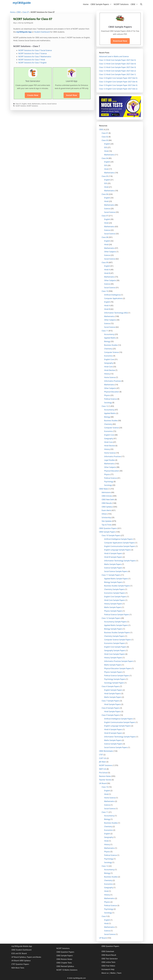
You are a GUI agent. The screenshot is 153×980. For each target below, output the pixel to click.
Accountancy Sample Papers (115, 622)
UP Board (103, 938)
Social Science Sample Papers (116, 571)
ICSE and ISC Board (19, 953)
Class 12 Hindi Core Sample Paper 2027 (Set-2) (117, 71)
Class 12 (105, 406)
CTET (101, 755)
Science (44, 104)
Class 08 (105, 237)
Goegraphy (109, 438)
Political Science (111, 399)
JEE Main (102, 762)
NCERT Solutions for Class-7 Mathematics (35, 57)
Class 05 (105, 176)
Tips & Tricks (107, 525)
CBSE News (104, 489)
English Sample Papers (113, 690)
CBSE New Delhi (108, 500)
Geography (109, 363)
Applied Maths (110, 338)
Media (113, 973)
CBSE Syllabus (107, 507)
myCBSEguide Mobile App (22, 946)
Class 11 (105, 331)
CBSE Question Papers (108, 528)
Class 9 (104, 916)
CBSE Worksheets (106, 751)
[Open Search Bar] (141, 4)
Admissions (106, 492)
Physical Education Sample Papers (118, 668)
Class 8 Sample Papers (111, 708)
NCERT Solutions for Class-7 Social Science (35, 50)
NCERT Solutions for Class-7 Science (33, 53)
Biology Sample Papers (113, 582)
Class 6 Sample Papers (111, 686)
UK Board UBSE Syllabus (21, 961)
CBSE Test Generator (110, 959)
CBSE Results (107, 503)
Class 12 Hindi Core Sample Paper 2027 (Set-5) (117, 60)
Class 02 (105, 137)
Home (86, 4)
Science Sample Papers (113, 568)
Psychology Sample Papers (115, 679)
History (107, 374)
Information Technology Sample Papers (120, 561)
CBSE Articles (107, 496)
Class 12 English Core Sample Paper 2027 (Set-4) (118, 82)
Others (104, 514)
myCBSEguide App (24, 32)
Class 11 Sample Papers (111, 575)
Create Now (33, 95)
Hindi (29, 104)
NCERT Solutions (121, 4)
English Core (109, 359)
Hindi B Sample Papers (113, 557)
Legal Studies (110, 460)
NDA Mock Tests (18, 968)
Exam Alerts (106, 510)
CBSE (135, 4)
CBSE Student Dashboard (21, 950)
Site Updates (107, 521)
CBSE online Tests (108, 962)
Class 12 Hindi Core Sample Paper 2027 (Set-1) (117, 74)
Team (119, 973)
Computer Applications (113, 298)
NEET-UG (103, 769)
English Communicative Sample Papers (120, 546)
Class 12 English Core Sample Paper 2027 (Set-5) (118, 78)
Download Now (120, 41)
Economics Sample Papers (115, 593)
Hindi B (107, 273)
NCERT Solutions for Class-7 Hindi (32, 60)
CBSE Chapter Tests (64, 963)
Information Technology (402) (116, 313)
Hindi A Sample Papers (113, 553)
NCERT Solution (21, 106)
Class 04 (105, 158)
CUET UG (103, 758)
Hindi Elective (110, 370)
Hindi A (107, 270)
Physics (107, 395)
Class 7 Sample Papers (111, 701)
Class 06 (105, 194)
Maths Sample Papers (113, 564)
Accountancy (109, 334)
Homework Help (108, 969)
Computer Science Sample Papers (118, 640)
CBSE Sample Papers (102, 4)
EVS (106, 147)
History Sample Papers (113, 604)
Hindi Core (108, 367)
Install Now (72, 95)
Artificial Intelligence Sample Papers (118, 539)
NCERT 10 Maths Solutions (67, 970)
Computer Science (111, 352)
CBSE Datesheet (108, 951)
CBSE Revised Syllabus (65, 966)
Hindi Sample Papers (112, 694)
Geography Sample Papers (115, 650)
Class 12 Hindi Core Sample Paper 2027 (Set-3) (117, 67)
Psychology (109, 482)
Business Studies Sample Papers (117, 586)
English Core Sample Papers (115, 597)
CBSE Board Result (109, 955)
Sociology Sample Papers (114, 683)
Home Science (110, 377)
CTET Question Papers (20, 964)
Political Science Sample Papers (117, 615)
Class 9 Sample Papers (111, 715)
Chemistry (108, 349)
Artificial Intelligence (112, 295)
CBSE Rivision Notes (64, 959)
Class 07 (26, 12)
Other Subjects (110, 252)
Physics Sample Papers (113, 611)
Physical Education (112, 392)
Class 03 (105, 140)
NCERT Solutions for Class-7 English (32, 63)
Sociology (108, 403)
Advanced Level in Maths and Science (114, 56)
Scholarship (106, 517)
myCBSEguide (22, 3)
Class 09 (105, 262)
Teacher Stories (105, 780)
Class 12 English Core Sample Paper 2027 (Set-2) (118, 89)
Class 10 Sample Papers (111, 535)
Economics (108, 356)
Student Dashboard (42, 32)
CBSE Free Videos (108, 966)
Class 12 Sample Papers (111, 618)
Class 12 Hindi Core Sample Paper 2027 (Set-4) (117, 64)
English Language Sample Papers (117, 550)
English (24, 104)
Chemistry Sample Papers (114, 589)
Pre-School (103, 773)
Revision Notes (105, 776)
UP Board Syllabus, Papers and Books (26, 957)
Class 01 (105, 133)
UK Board (103, 783)
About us (105, 973)
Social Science (52, 104)
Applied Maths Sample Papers (116, 579)
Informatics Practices (113, 381)
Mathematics (36, 104)
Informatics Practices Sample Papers (119, 661)
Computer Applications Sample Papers (120, 543)
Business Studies (111, 345)
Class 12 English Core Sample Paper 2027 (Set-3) (118, 85)
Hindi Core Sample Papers (115, 600)
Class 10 (105, 291)
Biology (107, 341)
